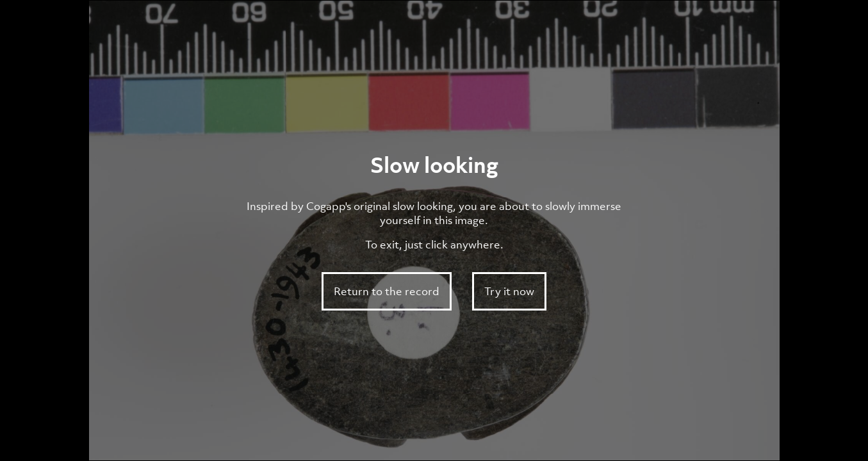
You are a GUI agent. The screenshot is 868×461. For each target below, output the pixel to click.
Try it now (509, 291)
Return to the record (387, 291)
